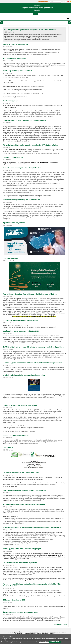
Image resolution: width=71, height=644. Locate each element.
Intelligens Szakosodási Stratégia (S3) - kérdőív (20, 405)
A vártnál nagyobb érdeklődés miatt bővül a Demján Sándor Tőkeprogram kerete (32, 363)
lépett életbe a (16, 478)
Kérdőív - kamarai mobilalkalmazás (16, 435)
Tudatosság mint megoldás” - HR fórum (17, 71)
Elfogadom (55, 642)
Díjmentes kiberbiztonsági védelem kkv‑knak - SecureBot (24, 505)
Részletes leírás (44, 642)
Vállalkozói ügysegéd (10, 101)
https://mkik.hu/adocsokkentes (33, 580)
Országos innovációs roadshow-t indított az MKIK (21, 331)
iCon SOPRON (8, 448)
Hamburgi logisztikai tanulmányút (15, 58)
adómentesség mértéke (23, 483)
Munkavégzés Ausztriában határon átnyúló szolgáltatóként (24, 490)
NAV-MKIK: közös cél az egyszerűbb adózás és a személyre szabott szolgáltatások (33, 347)
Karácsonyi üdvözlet (10, 259)
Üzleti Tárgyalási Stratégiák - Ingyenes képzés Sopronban (24, 375)
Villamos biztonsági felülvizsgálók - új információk (21, 200)
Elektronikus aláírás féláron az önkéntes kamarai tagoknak (24, 120)
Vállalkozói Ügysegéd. (10, 107)
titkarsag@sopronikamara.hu (19, 97)
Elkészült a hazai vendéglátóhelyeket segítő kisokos (22, 168)
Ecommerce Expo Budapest (13, 157)
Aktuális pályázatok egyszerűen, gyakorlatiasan (20, 321)
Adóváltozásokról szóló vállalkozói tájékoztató (20, 563)
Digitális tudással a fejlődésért (14, 223)
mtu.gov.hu (40, 196)
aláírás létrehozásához (15, 150)
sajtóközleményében (13, 111)
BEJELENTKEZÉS (43, 2)
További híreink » (60, 625)
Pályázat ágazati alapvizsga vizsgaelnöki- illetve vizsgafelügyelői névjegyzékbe (32, 527)
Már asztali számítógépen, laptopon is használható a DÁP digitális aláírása (30, 145)
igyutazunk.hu (24, 196)
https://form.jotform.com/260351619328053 (22, 431)
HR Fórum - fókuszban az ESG (14, 600)
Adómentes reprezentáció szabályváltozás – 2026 (21, 473)
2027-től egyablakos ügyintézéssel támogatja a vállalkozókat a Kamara (30, 30)
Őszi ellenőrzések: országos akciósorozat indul (20, 612)
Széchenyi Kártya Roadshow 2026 (15, 44)
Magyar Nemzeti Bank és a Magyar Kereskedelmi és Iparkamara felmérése (30, 294)
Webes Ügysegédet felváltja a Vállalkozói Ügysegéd (22, 549)
